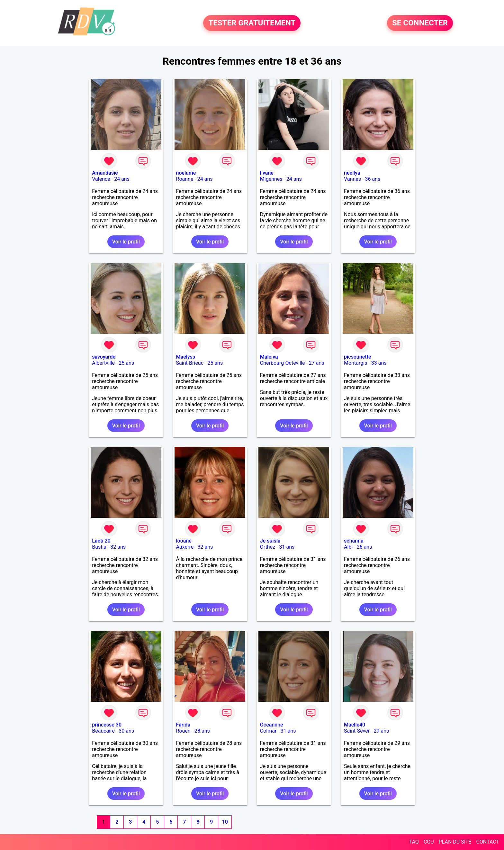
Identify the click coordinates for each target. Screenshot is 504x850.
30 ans (126, 731)
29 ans (382, 731)
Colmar (268, 731)
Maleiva (269, 357)
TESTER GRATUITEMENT (252, 23)
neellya (352, 173)
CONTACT (488, 842)
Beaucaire (103, 731)
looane (184, 541)
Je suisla (270, 541)
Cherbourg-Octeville (283, 363)
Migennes (271, 179)
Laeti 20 (101, 541)
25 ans (126, 363)
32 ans (118, 547)
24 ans (122, 179)
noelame (186, 173)
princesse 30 (107, 725)
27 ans (317, 363)
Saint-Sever (357, 731)
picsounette (357, 357)
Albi (348, 547)
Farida (183, 725)
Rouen (183, 731)
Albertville (103, 363)
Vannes (352, 179)
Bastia (99, 547)
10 (225, 822)
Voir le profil (126, 242)
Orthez (268, 547)
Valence (101, 179)
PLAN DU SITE (455, 842)
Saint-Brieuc (190, 363)
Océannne (272, 725)
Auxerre (185, 547)
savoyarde (104, 357)
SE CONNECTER (420, 23)
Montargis (355, 363)
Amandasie (105, 173)
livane (267, 173)
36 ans (373, 179)
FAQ (414, 842)
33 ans (379, 363)
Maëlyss (186, 357)
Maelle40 (355, 725)
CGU (429, 842)
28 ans (202, 731)
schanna (354, 541)
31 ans (287, 547)
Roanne (185, 179)
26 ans (364, 547)
